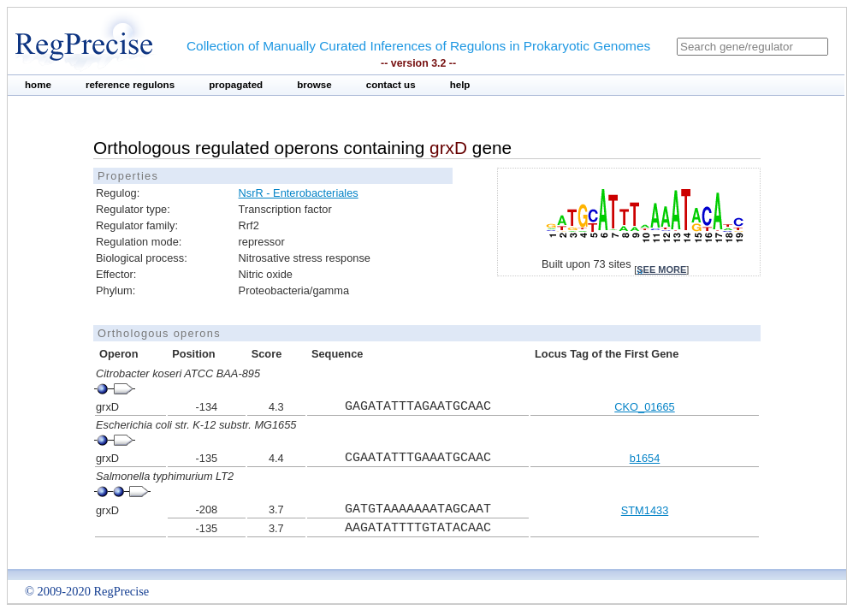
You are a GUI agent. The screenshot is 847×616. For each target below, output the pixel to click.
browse (314, 85)
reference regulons (130, 85)
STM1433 (645, 510)
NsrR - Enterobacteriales (299, 193)
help (460, 85)
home (38, 85)
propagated (236, 85)
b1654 (645, 458)
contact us (391, 85)
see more (661, 269)
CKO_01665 (644, 407)
